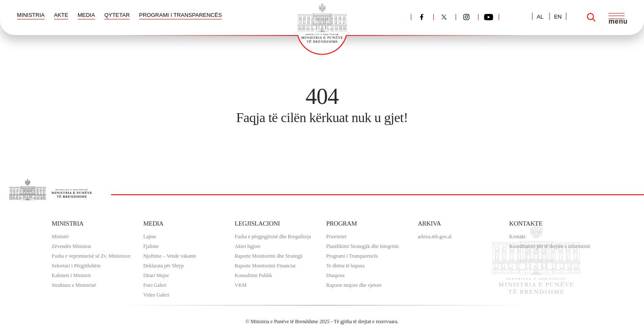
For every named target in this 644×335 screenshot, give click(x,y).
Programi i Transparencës (352, 256)
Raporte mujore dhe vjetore (354, 285)
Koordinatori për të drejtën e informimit (550, 246)
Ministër (61, 237)
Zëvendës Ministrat (72, 246)
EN (558, 17)
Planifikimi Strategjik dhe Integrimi (362, 246)
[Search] (591, 17)
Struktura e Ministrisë (74, 285)
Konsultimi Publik (253, 275)
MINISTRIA (31, 15)
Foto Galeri (155, 285)
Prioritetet (336, 237)
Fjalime (151, 246)
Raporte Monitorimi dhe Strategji (269, 256)
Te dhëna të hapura (345, 266)
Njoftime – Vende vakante (170, 256)
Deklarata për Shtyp (163, 266)
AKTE (61, 15)
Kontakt (518, 237)
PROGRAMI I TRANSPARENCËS (180, 15)
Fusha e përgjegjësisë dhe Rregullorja (273, 237)
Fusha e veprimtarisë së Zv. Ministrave (91, 256)
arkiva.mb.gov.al (435, 237)
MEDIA (86, 15)
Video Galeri (156, 295)
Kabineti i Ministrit (72, 275)
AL (540, 17)
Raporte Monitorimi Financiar (265, 266)
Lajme (150, 237)
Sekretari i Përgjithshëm (76, 266)
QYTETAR (117, 15)
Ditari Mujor (156, 275)
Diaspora (335, 275)
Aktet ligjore (248, 246)
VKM (241, 285)
